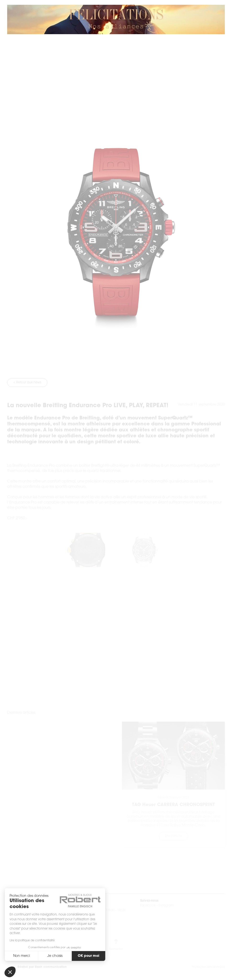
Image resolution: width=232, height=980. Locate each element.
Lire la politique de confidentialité (32, 941)
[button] (10, 972)
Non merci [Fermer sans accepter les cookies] (22, 956)
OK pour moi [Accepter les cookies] (88, 956)
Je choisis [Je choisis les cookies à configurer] (55, 956)
